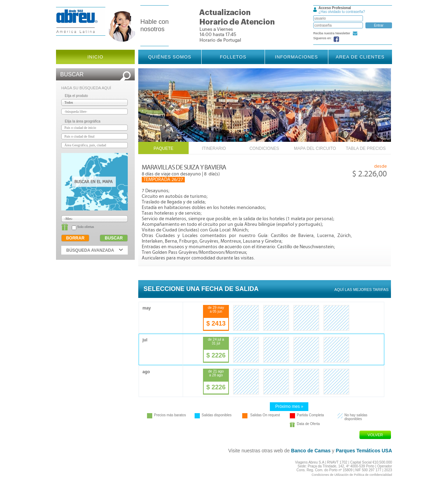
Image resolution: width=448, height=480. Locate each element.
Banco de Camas (311, 451)
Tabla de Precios (366, 148)
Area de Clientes (360, 57)
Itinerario (214, 148)
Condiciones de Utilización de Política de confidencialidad (352, 475)
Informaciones (297, 57)
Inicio (96, 57)
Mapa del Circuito (315, 148)
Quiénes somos (170, 57)
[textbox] (94, 112)
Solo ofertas (81, 227)
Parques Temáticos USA (364, 451)
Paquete (163, 148)
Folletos (233, 57)
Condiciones (264, 148)
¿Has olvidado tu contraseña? (342, 12)
